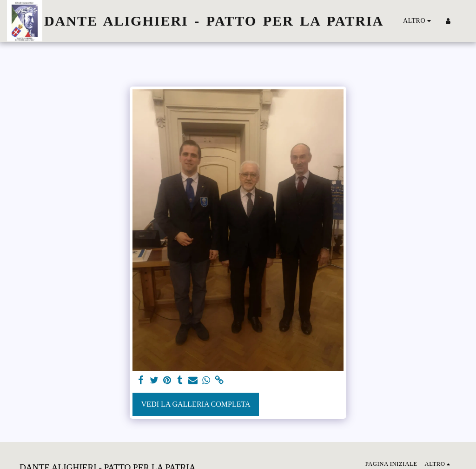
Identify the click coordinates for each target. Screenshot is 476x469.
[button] (462, 21)
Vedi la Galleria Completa (196, 404)
